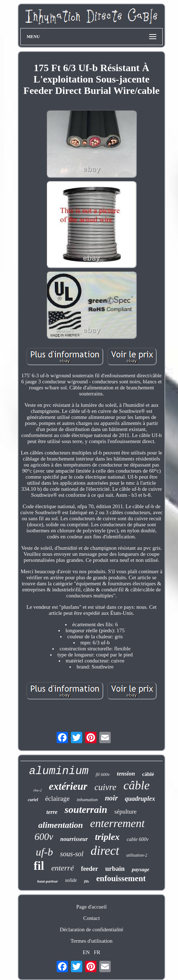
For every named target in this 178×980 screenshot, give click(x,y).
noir (111, 798)
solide (71, 880)
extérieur (68, 786)
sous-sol (72, 854)
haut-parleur (48, 881)
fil (39, 866)
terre (52, 812)
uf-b (44, 852)
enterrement (117, 823)
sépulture (125, 812)
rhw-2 (38, 790)
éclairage (57, 798)
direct (105, 851)
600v (44, 837)
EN (86, 952)
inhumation (87, 800)
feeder (89, 869)
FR (97, 952)
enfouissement (121, 878)
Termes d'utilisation (91, 941)
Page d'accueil (91, 907)
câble (137, 785)
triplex (107, 837)
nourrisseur (74, 839)
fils (87, 881)
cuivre (105, 787)
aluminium (59, 771)
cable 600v (138, 839)
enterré (63, 868)
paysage (140, 869)
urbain (115, 869)
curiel (33, 800)
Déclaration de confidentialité (91, 930)
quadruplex (140, 799)
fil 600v (103, 774)
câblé (148, 774)
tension (126, 774)
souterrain (86, 809)
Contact (92, 918)
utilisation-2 (137, 855)
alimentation (61, 825)
